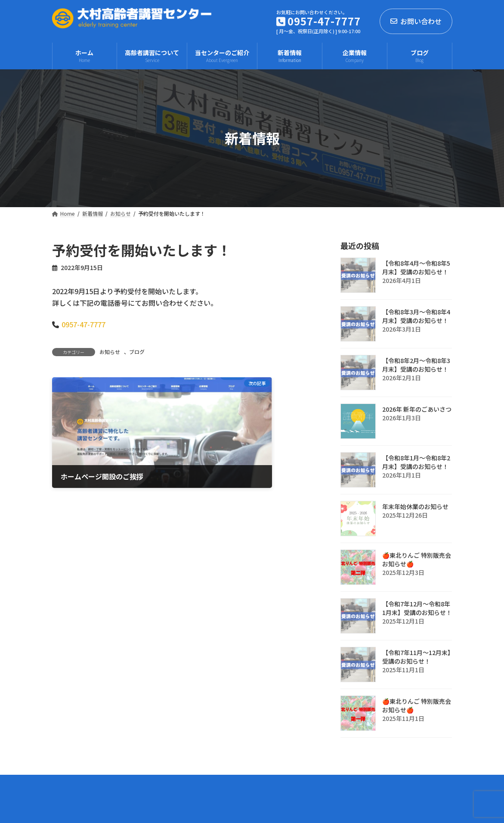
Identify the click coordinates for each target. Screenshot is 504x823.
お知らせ (110, 352)
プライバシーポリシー (92, 784)
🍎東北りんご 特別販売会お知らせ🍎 (417, 559)
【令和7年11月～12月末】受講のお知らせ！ (416, 657)
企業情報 (154, 784)
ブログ (137, 352)
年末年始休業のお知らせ (415, 506)
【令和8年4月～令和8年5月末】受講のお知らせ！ (416, 267)
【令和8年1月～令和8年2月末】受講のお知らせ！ (416, 462)
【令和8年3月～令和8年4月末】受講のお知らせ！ (416, 316)
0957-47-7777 (83, 324)
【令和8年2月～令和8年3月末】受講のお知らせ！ (416, 365)
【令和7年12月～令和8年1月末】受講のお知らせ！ (417, 608)
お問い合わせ (416, 21)
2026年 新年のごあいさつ (417, 409)
